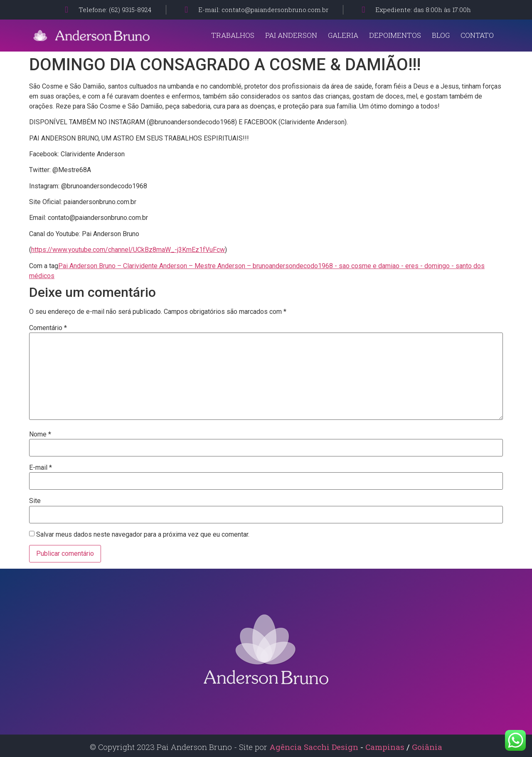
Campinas (386, 747)
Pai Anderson (291, 35)
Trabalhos (233, 35)
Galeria (343, 35)
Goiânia (427, 747)
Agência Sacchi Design (314, 747)
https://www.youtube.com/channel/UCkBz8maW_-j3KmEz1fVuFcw (128, 250)
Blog (441, 35)
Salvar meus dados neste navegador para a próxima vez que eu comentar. (143, 535)
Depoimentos (395, 35)
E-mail (41, 468)
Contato (477, 35)
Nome (40, 434)
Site (35, 501)
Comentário (48, 328)
